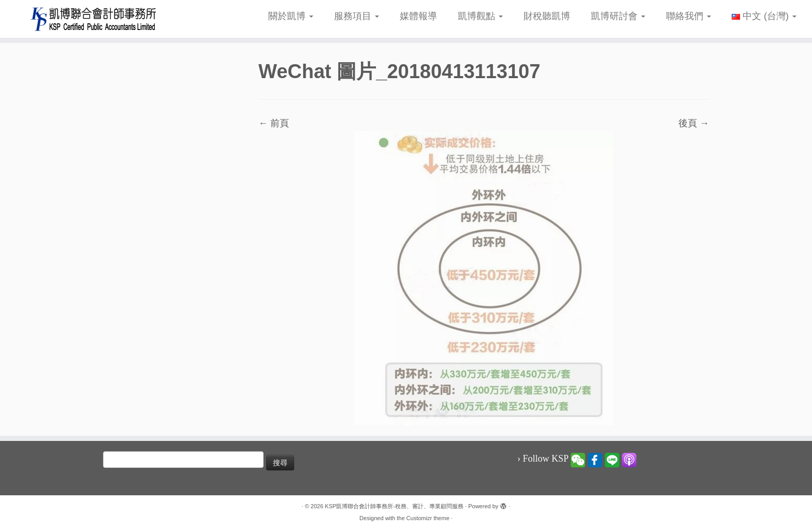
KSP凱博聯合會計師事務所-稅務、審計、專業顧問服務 (394, 506)
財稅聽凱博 (547, 16)
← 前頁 (274, 123)
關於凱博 (291, 16)
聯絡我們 (688, 16)
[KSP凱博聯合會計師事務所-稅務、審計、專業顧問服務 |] (94, 19)
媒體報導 (418, 16)
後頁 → (694, 123)
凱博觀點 (480, 16)
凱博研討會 (618, 16)
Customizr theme (428, 518)
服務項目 (357, 16)
